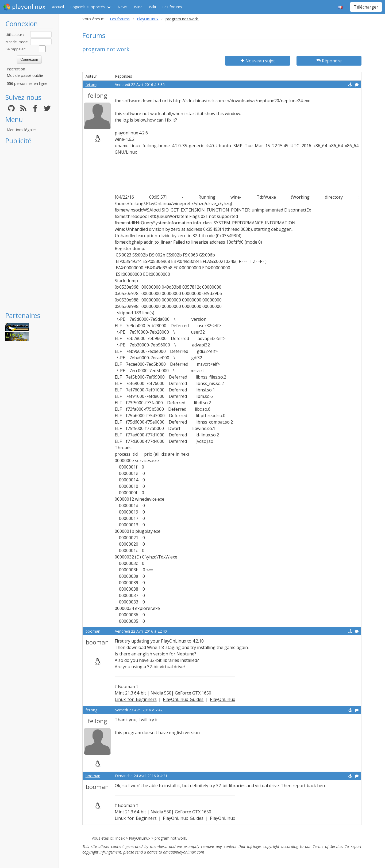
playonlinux (24, 7)
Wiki (152, 7)
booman (93, 631)
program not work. (171, 838)
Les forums (172, 7)
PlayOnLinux (148, 19)
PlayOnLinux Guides (183, 699)
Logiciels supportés (88, 7)
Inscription (16, 69)
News (123, 7)
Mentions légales (22, 130)
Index (120, 838)
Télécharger (366, 7)
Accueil (58, 7)
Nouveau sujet (258, 61)
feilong (91, 84)
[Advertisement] (29, 228)
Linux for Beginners (136, 699)
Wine (138, 7)
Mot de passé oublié (25, 75)
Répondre (329, 61)
